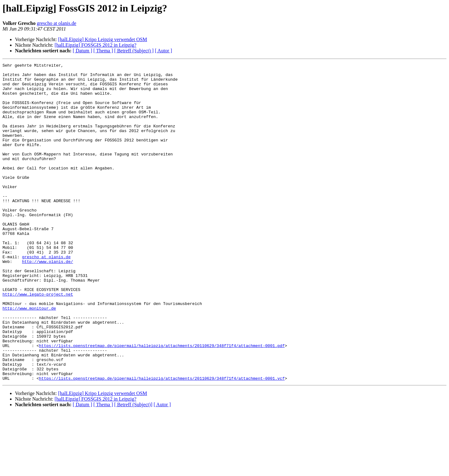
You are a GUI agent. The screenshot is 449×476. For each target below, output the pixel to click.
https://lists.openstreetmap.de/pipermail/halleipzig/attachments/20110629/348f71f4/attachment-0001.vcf (162, 442)
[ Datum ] (82, 51)
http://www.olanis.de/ (47, 302)
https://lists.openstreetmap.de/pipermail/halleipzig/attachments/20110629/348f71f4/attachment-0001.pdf (162, 402)
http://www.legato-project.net (38, 341)
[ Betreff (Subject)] (133, 468)
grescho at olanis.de (57, 23)
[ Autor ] (164, 51)
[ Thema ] (103, 51)
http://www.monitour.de (29, 358)
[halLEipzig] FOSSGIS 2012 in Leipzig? (95, 45)
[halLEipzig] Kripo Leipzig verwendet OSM (102, 39)
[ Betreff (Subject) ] (134, 51)
